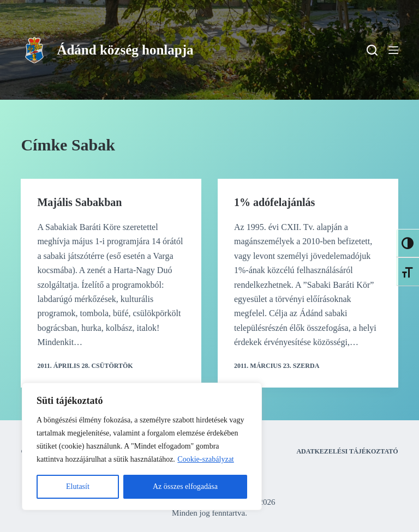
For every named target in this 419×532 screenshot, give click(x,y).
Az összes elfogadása (185, 486)
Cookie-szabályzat (205, 459)
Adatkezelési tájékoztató (347, 451)
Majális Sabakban (79, 202)
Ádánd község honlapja (125, 50)
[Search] (372, 50)
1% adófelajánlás (274, 202)
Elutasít (78, 486)
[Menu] (393, 50)
